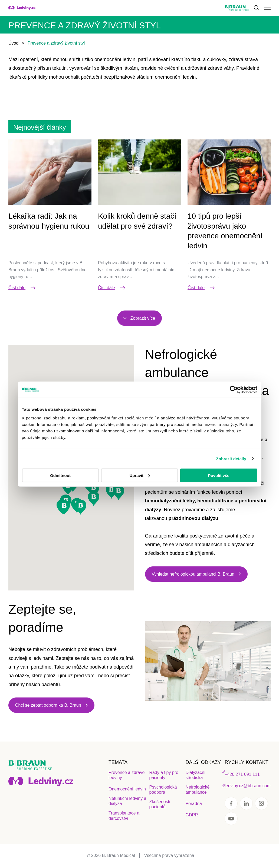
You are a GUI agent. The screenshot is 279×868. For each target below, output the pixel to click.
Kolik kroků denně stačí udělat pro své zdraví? (137, 221)
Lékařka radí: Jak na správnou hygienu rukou (49, 221)
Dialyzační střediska (195, 775)
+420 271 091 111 (242, 774)
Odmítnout (60, 475)
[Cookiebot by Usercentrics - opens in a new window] (234, 390)
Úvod (13, 43)
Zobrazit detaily (231, 459)
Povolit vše (219, 475)
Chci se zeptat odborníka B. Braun (48, 705)
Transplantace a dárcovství (124, 816)
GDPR (192, 815)
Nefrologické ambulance (197, 790)
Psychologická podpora (163, 790)
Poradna (194, 804)
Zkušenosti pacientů (160, 804)
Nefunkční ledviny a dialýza (127, 801)
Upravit (140, 475)
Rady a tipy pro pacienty (164, 775)
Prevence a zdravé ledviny (127, 775)
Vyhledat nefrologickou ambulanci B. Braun (193, 574)
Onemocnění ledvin (127, 789)
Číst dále (22, 288)
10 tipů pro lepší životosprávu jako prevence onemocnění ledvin (225, 231)
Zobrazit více (143, 318)
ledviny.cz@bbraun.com (248, 786)
